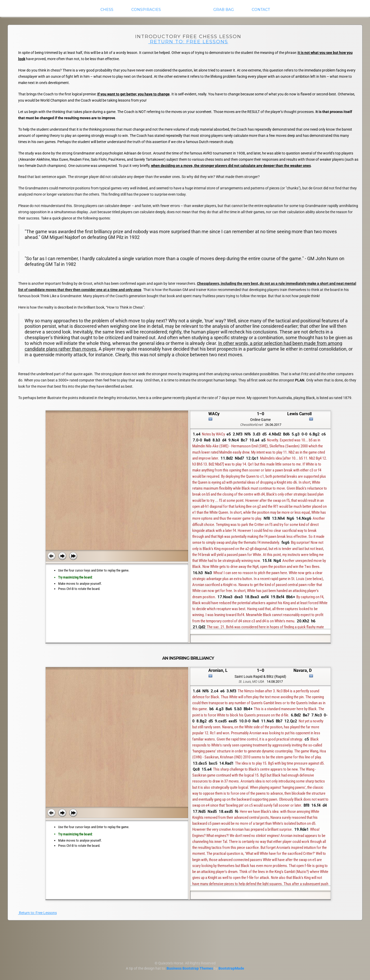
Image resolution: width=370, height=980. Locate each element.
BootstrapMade (231, 968)
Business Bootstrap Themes (190, 968)
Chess (107, 10)
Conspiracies (146, 10)
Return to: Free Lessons (188, 42)
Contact (261, 10)
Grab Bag (224, 10)
